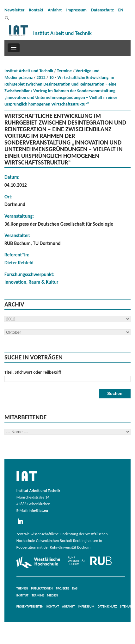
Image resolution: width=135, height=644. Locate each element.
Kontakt (36, 10)
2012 (41, 77)
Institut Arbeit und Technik (29, 71)
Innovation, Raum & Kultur (31, 282)
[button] (14, 48)
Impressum (76, 10)
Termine (64, 71)
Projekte (62, 588)
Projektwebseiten (30, 606)
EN (121, 10)
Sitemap (126, 606)
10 (52, 77)
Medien (52, 595)
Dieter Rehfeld (19, 263)
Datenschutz (102, 10)
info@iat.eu (38, 510)
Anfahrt (55, 10)
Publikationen (42, 588)
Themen (22, 588)
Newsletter (15, 10)
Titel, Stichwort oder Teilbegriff (33, 372)
